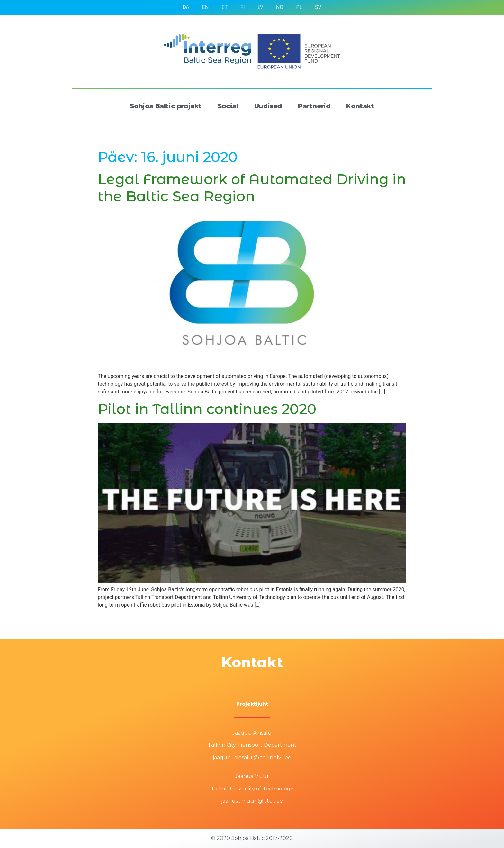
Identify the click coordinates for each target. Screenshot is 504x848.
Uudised (268, 106)
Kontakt (360, 106)
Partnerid (314, 106)
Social (228, 106)
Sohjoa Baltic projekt (166, 106)
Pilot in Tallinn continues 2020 (207, 409)
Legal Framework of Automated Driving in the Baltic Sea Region (252, 188)
